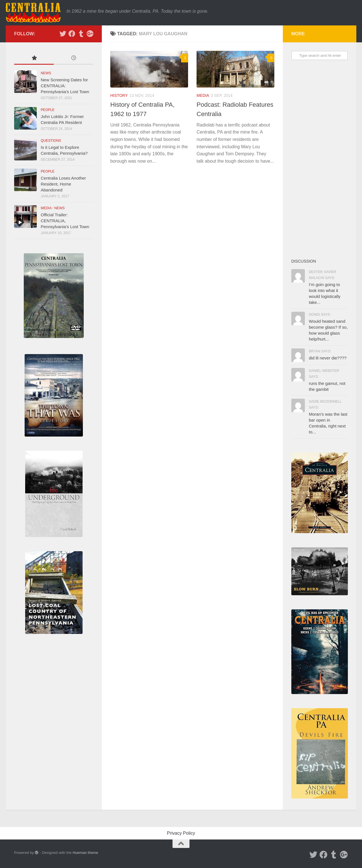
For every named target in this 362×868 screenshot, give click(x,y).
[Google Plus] (90, 34)
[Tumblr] (81, 34)
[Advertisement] (320, 159)
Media (203, 95)
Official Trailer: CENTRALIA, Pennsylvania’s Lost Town (65, 221)
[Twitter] (63, 34)
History (119, 95)
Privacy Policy (181, 833)
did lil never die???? (328, 358)
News (46, 73)
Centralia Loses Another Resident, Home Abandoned (63, 184)
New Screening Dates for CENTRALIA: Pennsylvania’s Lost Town (65, 86)
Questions (51, 141)
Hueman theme (85, 853)
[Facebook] (72, 34)
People (48, 110)
